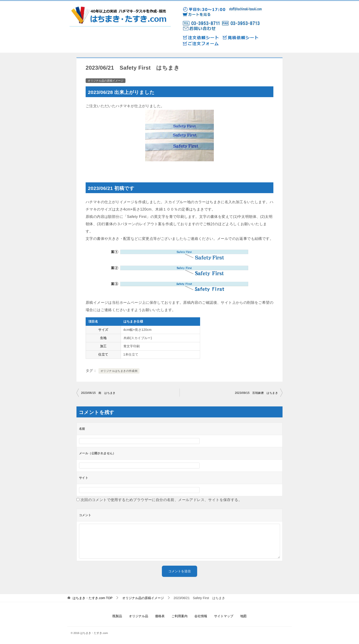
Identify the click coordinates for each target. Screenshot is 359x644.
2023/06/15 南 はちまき (98, 393)
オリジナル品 (139, 616)
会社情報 (201, 616)
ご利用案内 (179, 616)
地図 (243, 616)
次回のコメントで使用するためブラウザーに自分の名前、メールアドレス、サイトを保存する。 (161, 500)
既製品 (117, 616)
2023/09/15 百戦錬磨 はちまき (256, 393)
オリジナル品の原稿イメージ (106, 81)
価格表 (160, 616)
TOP (93, 598)
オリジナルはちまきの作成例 (119, 371)
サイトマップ (224, 616)
